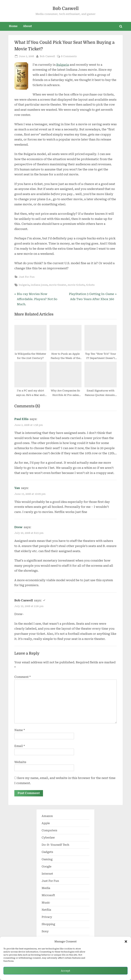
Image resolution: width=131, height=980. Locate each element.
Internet (47, 874)
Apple (46, 823)
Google (46, 866)
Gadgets (47, 852)
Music (46, 903)
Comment (23, 677)
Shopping (48, 924)
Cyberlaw (48, 838)
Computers (49, 830)
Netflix (46, 910)
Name (20, 730)
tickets (90, 285)
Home (13, 26)
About (27, 26)
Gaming (47, 859)
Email (20, 746)
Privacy (47, 917)
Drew (18, 527)
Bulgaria (63, 65)
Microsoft (48, 895)
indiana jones (39, 285)
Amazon (47, 816)
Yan (17, 488)
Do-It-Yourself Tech (55, 845)
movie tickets (76, 285)
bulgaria (24, 285)
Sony (45, 931)
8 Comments (69, 56)
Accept (65, 971)
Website (20, 762)
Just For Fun (27, 277)
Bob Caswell (66, 8)
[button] (126, 942)
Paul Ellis (21, 419)
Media (46, 888)
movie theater (58, 285)
